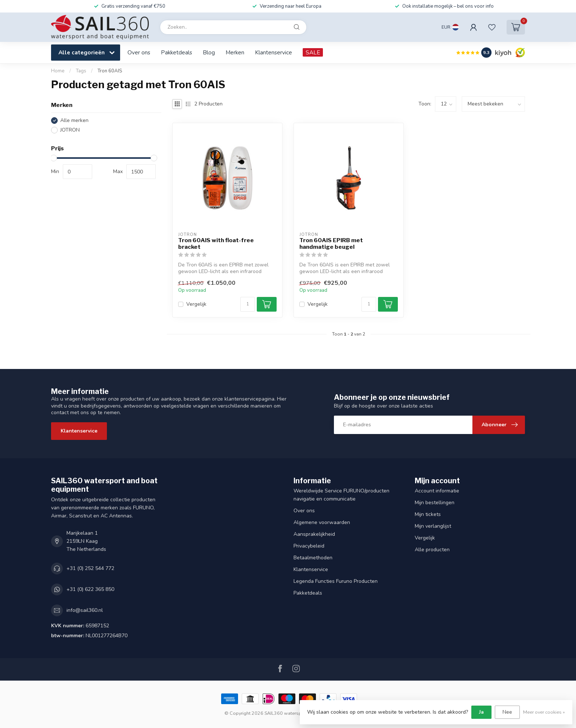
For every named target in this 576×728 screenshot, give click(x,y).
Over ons (139, 52)
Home (58, 71)
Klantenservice (273, 52)
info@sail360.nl (85, 610)
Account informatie (437, 491)
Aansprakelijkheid (314, 534)
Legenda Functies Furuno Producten (336, 581)
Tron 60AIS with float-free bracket (216, 244)
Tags (81, 71)
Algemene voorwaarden (322, 522)
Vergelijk (196, 304)
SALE (313, 52)
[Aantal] (248, 304)
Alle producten (432, 550)
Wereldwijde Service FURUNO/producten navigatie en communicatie (341, 495)
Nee (507, 712)
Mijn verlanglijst (433, 526)
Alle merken (74, 120)
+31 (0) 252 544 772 (90, 568)
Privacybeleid (309, 546)
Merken (235, 52)
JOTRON (70, 130)
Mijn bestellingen (435, 503)
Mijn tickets (428, 514)
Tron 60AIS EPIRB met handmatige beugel (331, 244)
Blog (209, 52)
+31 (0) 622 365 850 (90, 589)
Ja (481, 712)
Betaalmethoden (313, 558)
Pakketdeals (177, 52)
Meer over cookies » (544, 712)
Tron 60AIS (110, 71)
